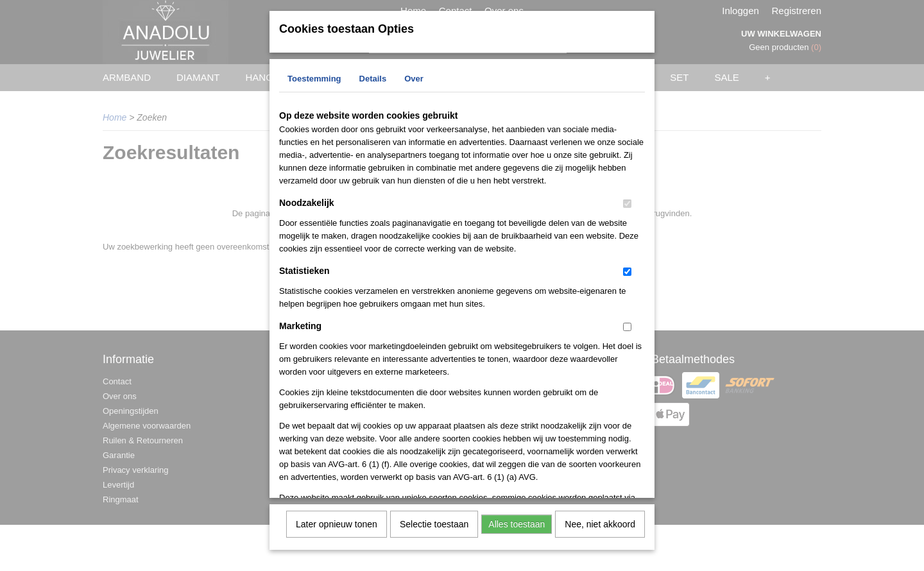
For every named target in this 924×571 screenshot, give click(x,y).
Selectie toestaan (434, 523)
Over (414, 77)
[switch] (627, 202)
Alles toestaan (517, 523)
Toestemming (314, 77)
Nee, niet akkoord (600, 523)
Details (373, 77)
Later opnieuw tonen (337, 523)
